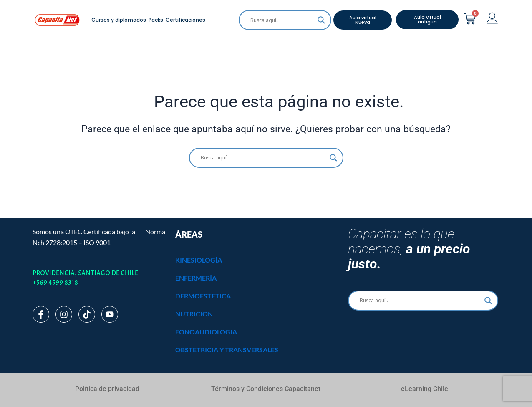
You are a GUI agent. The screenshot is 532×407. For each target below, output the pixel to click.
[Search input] (281, 20)
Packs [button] (156, 20)
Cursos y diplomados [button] (119, 20)
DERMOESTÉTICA (203, 296)
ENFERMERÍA (196, 278)
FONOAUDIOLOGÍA (206, 332)
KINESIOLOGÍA (199, 260)
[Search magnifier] (321, 20)
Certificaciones (185, 20)
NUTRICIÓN (194, 314)
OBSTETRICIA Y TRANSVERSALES (227, 350)
